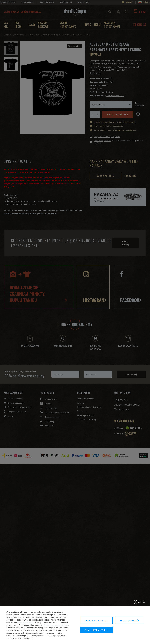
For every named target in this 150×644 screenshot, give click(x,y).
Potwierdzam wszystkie (96, 630)
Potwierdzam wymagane (96, 620)
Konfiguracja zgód (130, 620)
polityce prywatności (26, 622)
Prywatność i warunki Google (56, 625)
